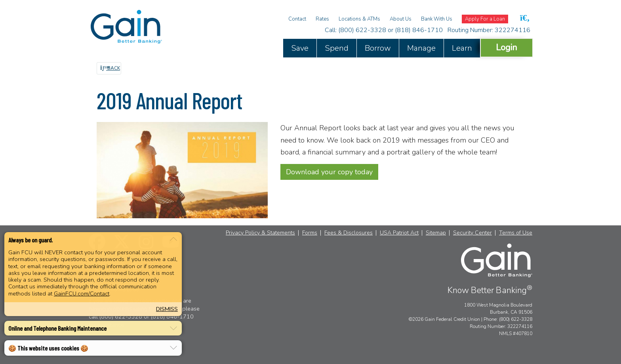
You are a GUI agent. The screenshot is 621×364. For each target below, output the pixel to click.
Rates (322, 19)
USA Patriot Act (399, 233)
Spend (337, 48)
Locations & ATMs (359, 19)
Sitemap (436, 233)
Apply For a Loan (485, 19)
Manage (421, 48)
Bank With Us (437, 19)
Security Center (472, 233)
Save (300, 48)
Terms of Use (516, 233)
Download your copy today (329, 172)
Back (110, 68)
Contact (297, 19)
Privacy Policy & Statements (260, 233)
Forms (310, 233)
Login (507, 47)
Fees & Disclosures (349, 233)
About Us (401, 19)
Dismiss (167, 309)
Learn (462, 48)
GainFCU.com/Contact (82, 293)
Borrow (378, 48)
